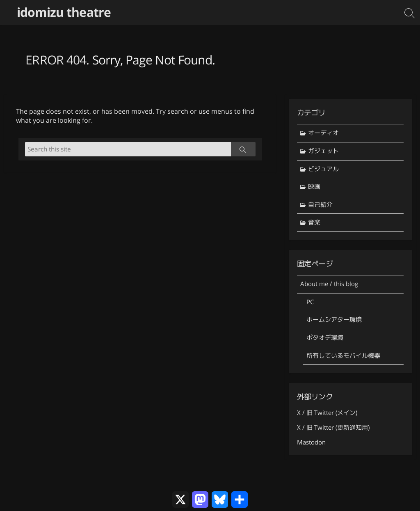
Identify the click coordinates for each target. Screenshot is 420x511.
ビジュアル (323, 169)
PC (310, 302)
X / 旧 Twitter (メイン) (327, 413)
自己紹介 (320, 205)
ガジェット (323, 151)
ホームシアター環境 (334, 320)
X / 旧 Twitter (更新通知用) (333, 427)
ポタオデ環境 (325, 338)
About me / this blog (329, 284)
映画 (314, 187)
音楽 (314, 222)
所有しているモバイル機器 (343, 356)
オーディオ (323, 133)
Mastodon (311, 442)
